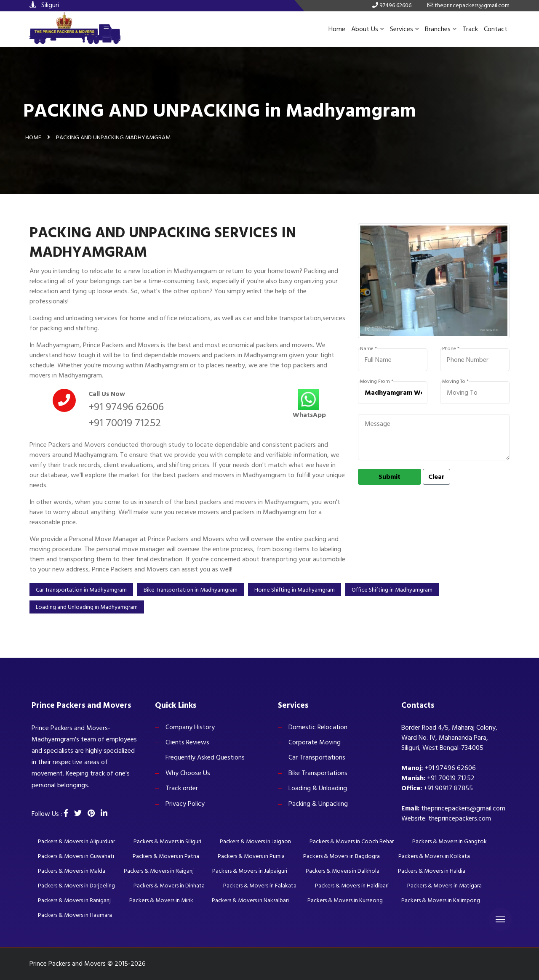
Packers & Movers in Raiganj (159, 871)
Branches (441, 29)
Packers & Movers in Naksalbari (250, 900)
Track (470, 29)
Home (337, 29)
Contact (496, 29)
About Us (368, 29)
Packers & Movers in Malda (72, 871)
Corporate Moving (315, 742)
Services (404, 29)
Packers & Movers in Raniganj (74, 900)
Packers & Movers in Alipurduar (76, 841)
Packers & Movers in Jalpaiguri (250, 871)
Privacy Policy (185, 804)
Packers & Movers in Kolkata (434, 856)
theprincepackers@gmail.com (463, 808)
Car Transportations (317, 757)
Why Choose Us (188, 773)
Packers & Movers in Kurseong (345, 900)
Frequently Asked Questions (205, 757)
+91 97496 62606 (126, 407)
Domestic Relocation (318, 727)
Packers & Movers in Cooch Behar (352, 841)
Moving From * (377, 382)
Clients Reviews (187, 742)
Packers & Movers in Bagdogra (342, 856)
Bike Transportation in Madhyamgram (191, 590)
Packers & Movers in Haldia (432, 871)
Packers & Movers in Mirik (161, 900)
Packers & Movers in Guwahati (76, 856)
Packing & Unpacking (318, 804)
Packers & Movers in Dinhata (169, 886)
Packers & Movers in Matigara (444, 886)
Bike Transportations (318, 773)
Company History (190, 727)
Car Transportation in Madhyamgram (81, 590)
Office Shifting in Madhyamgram (392, 590)
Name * (368, 349)
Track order (182, 788)
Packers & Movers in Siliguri (167, 841)
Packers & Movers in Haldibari (352, 886)
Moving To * (455, 382)
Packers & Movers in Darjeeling (76, 886)
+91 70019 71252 (125, 423)
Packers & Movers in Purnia (251, 856)
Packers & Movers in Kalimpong (441, 900)
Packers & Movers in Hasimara (75, 915)
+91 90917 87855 (448, 788)
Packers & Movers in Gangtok (450, 841)
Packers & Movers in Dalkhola (343, 871)
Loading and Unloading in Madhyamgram (87, 607)
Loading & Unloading (318, 788)
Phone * (451, 349)
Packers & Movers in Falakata (260, 886)
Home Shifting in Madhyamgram (295, 590)
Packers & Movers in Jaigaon (255, 841)
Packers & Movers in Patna (166, 856)
